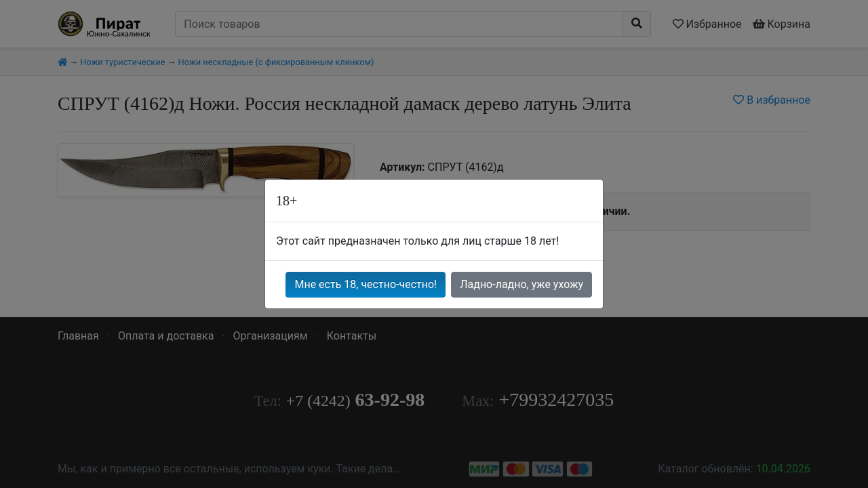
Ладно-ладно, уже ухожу (521, 284)
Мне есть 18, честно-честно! (366, 284)
